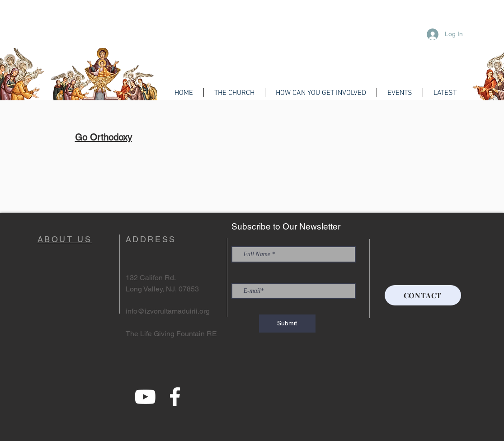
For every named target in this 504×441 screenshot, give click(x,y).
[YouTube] (145, 397)
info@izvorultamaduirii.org (168, 311)
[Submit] (287, 324)
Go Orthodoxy (104, 137)
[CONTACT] (423, 295)
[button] (234, 93)
